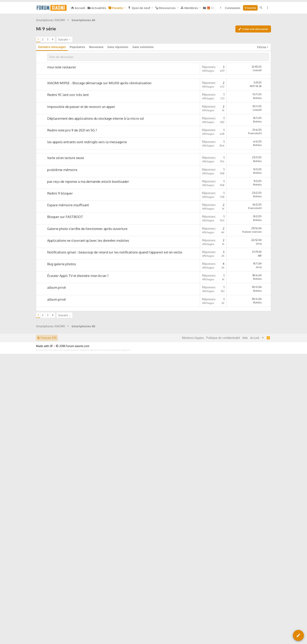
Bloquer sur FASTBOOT (65, 381)
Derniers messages (52, 102)
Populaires (77, 102)
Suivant (63, 94)
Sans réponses (118, 102)
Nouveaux (96, 102)
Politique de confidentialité (223, 612)
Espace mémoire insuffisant (68, 369)
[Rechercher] (261, 8)
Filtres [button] (262, 102)
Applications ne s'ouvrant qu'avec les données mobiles (88, 405)
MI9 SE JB (256, 196)
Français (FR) (47, 612)
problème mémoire (62, 334)
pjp (260, 420)
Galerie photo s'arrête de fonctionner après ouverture (87, 393)
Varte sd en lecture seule (66, 322)
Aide (245, 612)
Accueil (255, 612)
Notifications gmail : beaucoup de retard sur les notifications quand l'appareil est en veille (115, 417)
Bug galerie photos (62, 428)
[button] (125, 8)
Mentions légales (193, 612)
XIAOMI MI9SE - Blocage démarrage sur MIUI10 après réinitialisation (99, 193)
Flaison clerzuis (252, 396)
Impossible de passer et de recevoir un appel (81, 216)
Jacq (259, 408)
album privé (56, 452)
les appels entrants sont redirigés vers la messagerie (87, 252)
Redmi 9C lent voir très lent (68, 204)
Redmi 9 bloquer (60, 358)
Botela (257, 208)
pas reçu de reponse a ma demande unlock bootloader (88, 346)
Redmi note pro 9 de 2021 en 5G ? (72, 240)
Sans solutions (143, 102)
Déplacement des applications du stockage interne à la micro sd (95, 228)
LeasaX (257, 125)
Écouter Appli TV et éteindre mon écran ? (78, 440)
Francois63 (255, 243)
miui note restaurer (62, 122)
